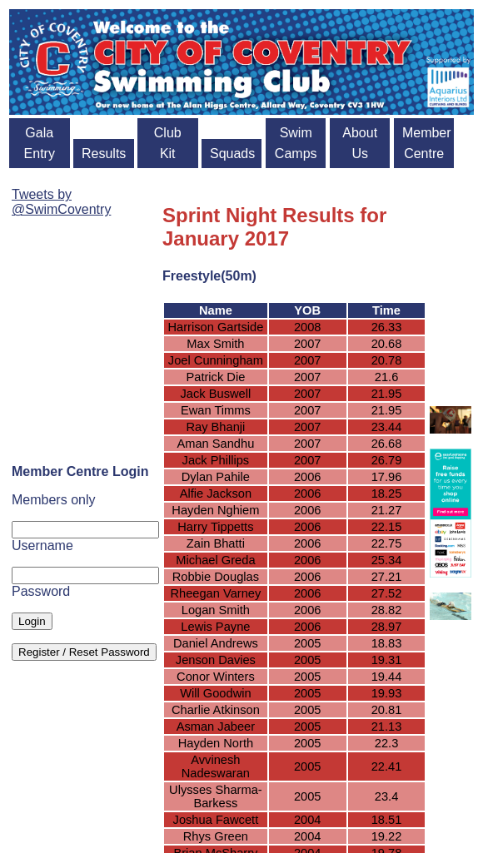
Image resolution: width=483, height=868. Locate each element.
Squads (232, 154)
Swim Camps (296, 143)
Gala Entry (40, 143)
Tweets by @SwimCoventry (61, 202)
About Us (360, 143)
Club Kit (168, 143)
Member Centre (427, 143)
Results (104, 154)
